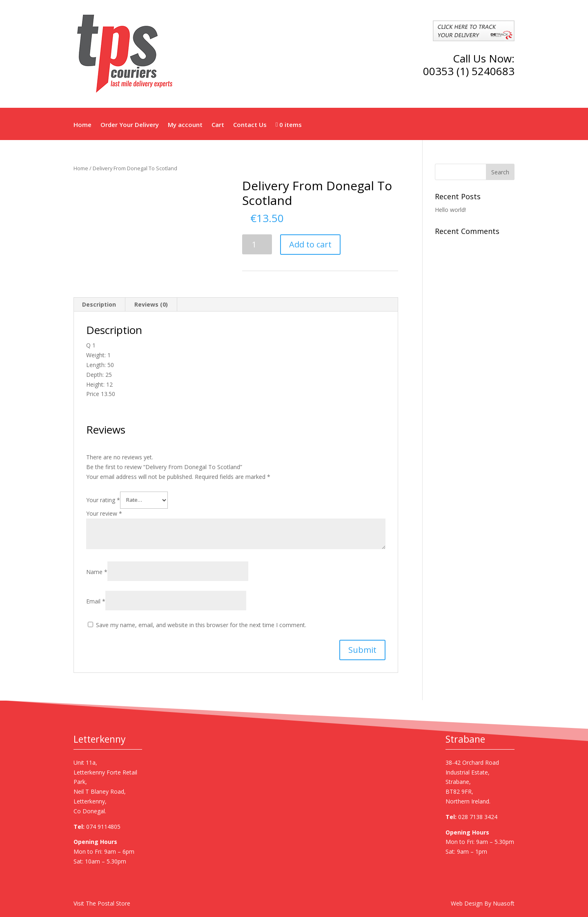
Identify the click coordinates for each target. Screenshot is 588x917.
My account (185, 125)
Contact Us (250, 125)
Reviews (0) (151, 304)
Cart (218, 125)
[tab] (99, 305)
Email (96, 601)
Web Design (467, 903)
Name (97, 572)
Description (99, 304)
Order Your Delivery (130, 125)
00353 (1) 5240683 (469, 71)
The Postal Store (108, 903)
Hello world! (450, 210)
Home (82, 125)
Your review (104, 513)
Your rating (103, 500)
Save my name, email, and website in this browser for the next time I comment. (201, 625)
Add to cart (310, 244)
